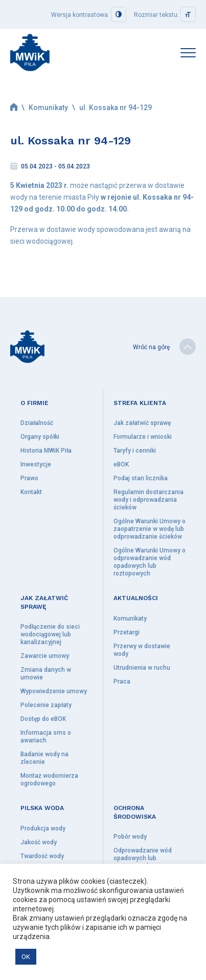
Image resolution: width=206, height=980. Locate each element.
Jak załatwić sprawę (142, 423)
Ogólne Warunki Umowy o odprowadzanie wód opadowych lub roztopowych (150, 562)
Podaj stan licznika (141, 478)
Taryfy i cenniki (135, 451)
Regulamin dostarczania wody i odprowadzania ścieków (148, 500)
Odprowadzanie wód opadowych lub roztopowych (143, 858)
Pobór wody (130, 837)
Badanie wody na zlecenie (44, 758)
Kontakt (31, 492)
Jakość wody (39, 842)
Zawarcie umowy (45, 656)
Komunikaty (48, 108)
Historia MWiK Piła (46, 451)
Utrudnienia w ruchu (142, 668)
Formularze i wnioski (143, 437)
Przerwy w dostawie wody (142, 650)
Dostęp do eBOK (43, 719)
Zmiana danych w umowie (46, 674)
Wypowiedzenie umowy (54, 691)
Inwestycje (36, 464)
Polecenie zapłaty (46, 705)
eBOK (121, 464)
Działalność (37, 423)
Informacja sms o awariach (46, 737)
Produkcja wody (43, 828)
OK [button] (26, 957)
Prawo (29, 478)
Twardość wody (42, 856)
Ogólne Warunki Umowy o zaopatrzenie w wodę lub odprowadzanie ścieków (150, 529)
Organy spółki (40, 437)
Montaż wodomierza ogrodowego (49, 780)
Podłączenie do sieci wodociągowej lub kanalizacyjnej (50, 634)
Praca (122, 681)
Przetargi (127, 632)
